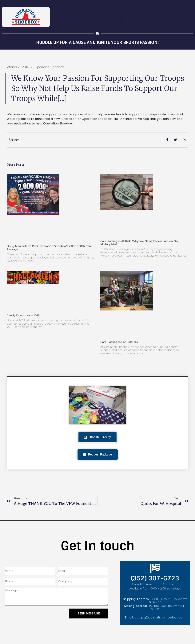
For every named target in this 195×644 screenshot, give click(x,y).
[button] (121, 16)
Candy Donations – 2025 (23, 315)
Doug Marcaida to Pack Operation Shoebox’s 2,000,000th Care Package (49, 248)
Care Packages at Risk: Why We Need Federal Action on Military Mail (139, 243)
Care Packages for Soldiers (119, 342)
